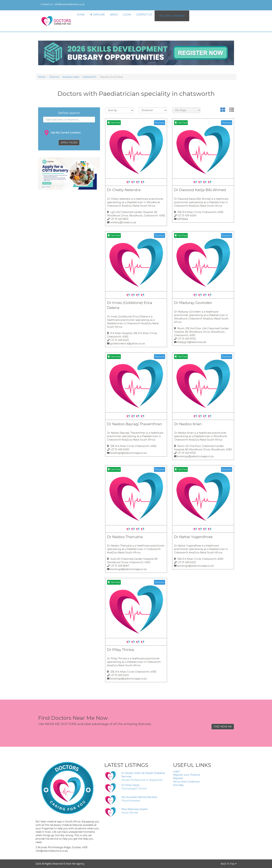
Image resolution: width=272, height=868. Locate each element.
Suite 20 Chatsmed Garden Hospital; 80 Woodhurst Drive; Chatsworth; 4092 (132, 561)
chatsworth (89, 77)
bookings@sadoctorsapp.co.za (127, 453)
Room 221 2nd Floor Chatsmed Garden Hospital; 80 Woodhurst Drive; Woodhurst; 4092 (203, 448)
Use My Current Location (62, 133)
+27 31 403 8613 (118, 219)
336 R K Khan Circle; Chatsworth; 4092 (199, 212)
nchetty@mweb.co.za (121, 222)
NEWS (114, 15)
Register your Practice (187, 775)
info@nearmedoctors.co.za (70, 4)
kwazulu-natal (71, 77)
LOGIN (127, 15)
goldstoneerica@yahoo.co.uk (126, 344)
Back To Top (229, 864)
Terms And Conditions (186, 782)
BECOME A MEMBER (172, 16)
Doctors (54, 77)
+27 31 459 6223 (118, 340)
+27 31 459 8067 (118, 566)
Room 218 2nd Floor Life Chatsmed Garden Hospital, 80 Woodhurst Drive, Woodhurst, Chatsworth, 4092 (201, 332)
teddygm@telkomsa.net (190, 342)
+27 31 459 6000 (185, 216)
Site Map (178, 785)
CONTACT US (144, 15)
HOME (81, 15)
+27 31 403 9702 (185, 339)
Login (176, 771)
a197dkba (181, 219)
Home (42, 77)
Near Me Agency (75, 864)
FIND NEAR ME (223, 727)
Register (178, 778)
